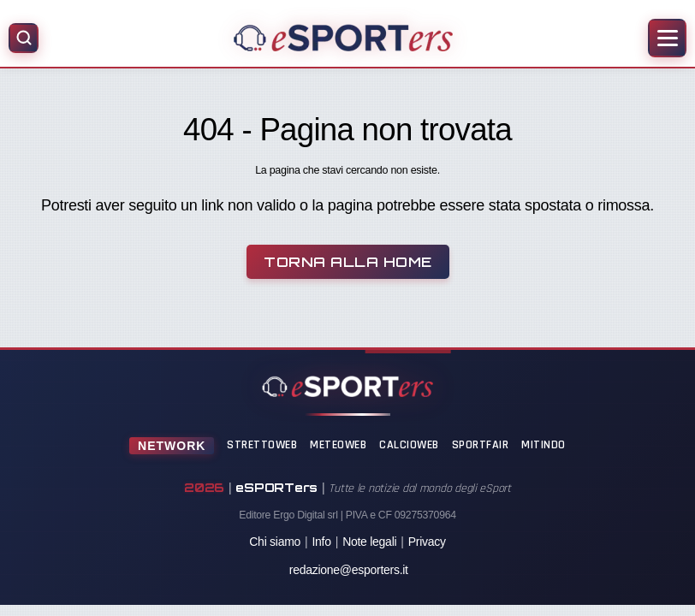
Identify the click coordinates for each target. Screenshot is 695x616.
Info (321, 542)
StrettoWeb (262, 445)
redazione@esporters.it (349, 570)
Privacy (427, 542)
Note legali (369, 542)
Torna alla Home (348, 262)
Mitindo (544, 445)
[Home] (343, 38)
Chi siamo (275, 542)
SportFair (481, 445)
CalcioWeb (409, 445)
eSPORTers (276, 487)
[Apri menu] (667, 38)
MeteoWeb (338, 445)
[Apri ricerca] (24, 38)
